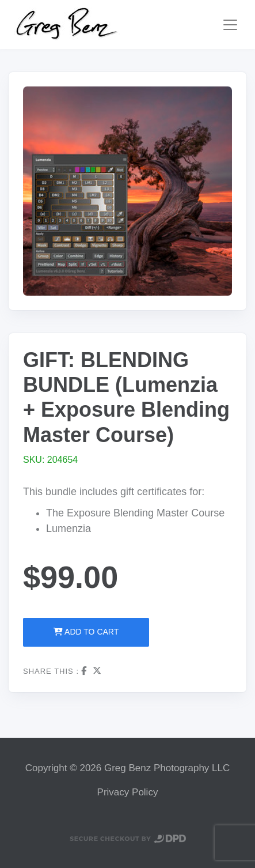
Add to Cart (86, 632)
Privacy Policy (128, 792)
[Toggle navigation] (230, 25)
